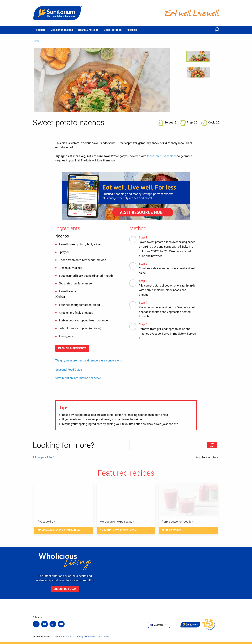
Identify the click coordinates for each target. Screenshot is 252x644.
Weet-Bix (176, 530)
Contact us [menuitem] (69, 637)
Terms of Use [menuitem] (103, 637)
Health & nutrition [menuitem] (88, 30)
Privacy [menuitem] (80, 637)
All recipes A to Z (43, 457)
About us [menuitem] (132, 30)
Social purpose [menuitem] (113, 30)
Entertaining (72, 530)
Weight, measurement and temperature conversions (89, 360)
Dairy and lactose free (114, 530)
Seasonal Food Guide (69, 370)
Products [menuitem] (40, 30)
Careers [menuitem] (58, 637)
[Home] (59, 13)
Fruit (165, 530)
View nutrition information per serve (78, 378)
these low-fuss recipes (162, 156)
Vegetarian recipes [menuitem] (62, 30)
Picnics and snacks (50, 530)
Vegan (134, 530)
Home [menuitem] (36, 41)
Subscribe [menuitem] (90, 637)
